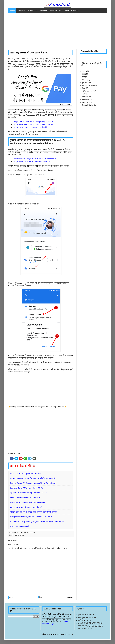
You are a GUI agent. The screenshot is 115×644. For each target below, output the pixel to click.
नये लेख (11, 597)
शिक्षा (83, 74)
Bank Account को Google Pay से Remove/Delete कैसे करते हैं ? (35, 159)
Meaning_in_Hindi (88, 85)
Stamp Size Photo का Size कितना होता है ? (25, 498)
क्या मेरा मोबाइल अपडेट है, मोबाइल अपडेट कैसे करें (26, 507)
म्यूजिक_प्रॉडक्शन (87, 91)
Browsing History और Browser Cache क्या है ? (27, 488)
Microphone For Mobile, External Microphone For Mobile (31, 517)
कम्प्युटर (84, 77)
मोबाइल (22, 535)
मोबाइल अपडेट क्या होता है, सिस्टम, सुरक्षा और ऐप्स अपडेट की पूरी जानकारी (34, 512)
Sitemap (43, 11)
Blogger (71, 634)
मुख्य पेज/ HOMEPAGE (86, 615)
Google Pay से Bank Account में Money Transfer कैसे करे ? (34, 125)
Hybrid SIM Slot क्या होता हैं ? (20, 526)
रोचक (83, 88)
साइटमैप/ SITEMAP (85, 629)
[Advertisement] (57, 31)
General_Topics (87, 105)
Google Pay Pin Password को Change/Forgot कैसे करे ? (33, 122)
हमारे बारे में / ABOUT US (87, 620)
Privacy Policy (56, 11)
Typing (84, 94)
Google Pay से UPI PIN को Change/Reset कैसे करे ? (31, 162)
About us (22, 11)
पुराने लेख (70, 597)
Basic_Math (86, 102)
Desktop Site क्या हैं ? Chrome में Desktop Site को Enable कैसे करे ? (34, 483)
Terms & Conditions (72, 11)
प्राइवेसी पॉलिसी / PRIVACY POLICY (91, 623)
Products (85, 97)
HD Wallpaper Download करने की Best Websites (28, 502)
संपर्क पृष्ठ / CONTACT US (87, 618)
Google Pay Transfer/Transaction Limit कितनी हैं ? (31, 127)
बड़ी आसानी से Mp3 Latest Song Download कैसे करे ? (28, 493)
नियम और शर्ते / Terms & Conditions (90, 626)
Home (12, 11)
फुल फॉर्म (84, 83)
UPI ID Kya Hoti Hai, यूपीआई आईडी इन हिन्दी (26, 474)
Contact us (33, 11)
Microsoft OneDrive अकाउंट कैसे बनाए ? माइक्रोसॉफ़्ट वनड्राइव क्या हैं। (33, 478)
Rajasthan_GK (87, 99)
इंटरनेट (17, 535)
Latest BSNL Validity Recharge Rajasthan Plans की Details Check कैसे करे (37, 522)
